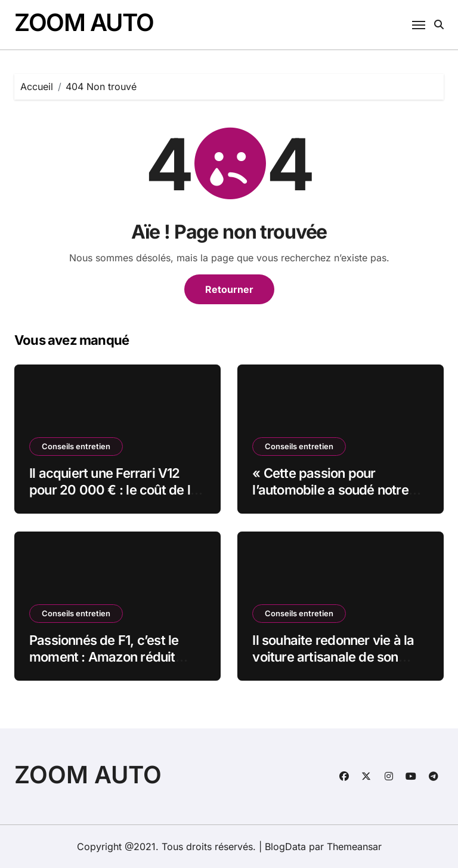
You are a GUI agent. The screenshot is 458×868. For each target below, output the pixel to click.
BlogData (285, 847)
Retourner (229, 289)
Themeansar (354, 847)
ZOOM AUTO (84, 22)
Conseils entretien (76, 446)
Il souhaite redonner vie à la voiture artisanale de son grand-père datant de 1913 (333, 657)
